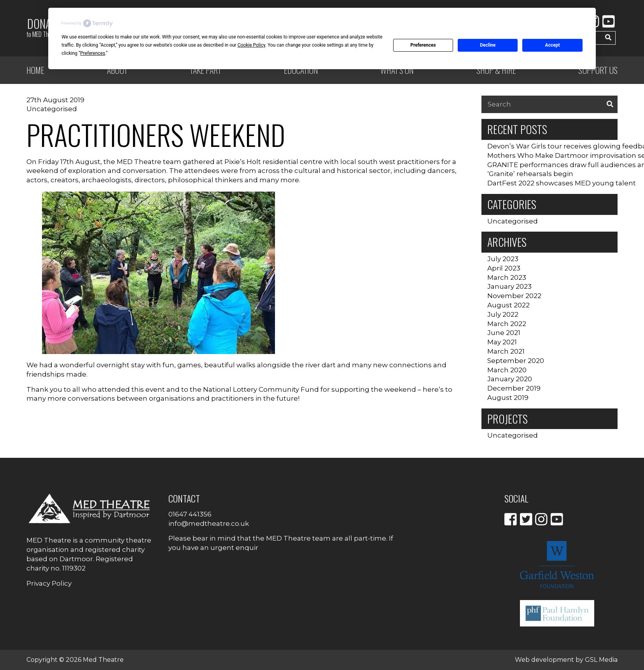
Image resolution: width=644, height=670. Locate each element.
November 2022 (514, 296)
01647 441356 (190, 514)
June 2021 (504, 333)
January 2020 (510, 379)
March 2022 (507, 324)
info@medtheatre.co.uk (209, 523)
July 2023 (503, 259)
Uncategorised (52, 109)
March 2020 (507, 370)
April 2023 (504, 268)
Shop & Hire (496, 70)
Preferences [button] (93, 53)
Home (35, 70)
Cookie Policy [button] (251, 45)
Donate (44, 27)
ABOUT (117, 70)
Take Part (206, 70)
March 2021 (506, 351)
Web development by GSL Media (566, 660)
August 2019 (508, 398)
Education (301, 70)
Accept (553, 45)
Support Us (598, 70)
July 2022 (503, 314)
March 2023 (507, 277)
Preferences (423, 45)
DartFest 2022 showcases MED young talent (562, 183)
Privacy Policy (49, 583)
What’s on (397, 70)
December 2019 (514, 388)
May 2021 (502, 342)
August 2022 (508, 305)
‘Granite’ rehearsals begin (530, 174)
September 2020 (516, 361)
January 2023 (509, 286)
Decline (488, 45)
